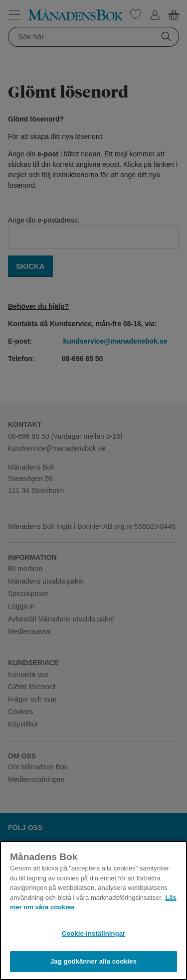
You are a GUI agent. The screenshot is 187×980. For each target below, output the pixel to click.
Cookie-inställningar (94, 933)
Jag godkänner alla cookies (93, 961)
